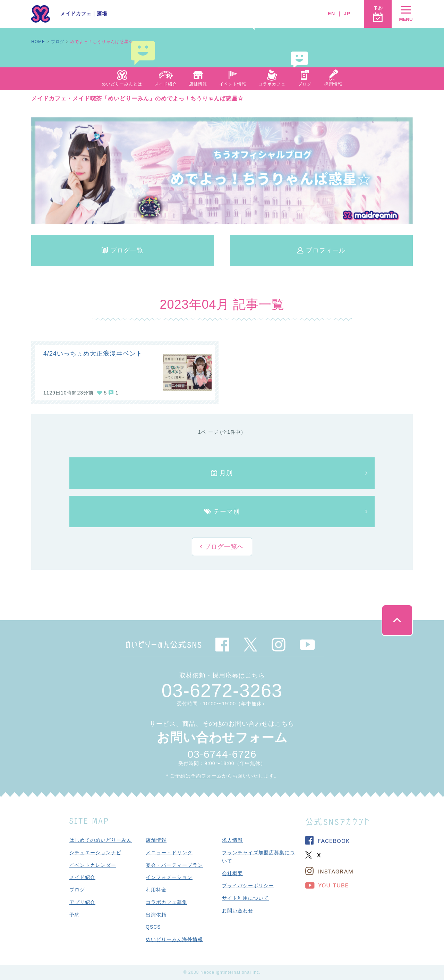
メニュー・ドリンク (169, 853)
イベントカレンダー (93, 865)
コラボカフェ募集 (166, 902)
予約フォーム (206, 776)
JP (347, 14)
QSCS (153, 927)
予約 (75, 915)
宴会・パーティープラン (174, 865)
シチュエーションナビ (95, 853)
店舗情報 (156, 840)
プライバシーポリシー (248, 886)
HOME (38, 42)
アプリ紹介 (82, 902)
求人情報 (232, 840)
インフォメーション (169, 877)
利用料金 (156, 890)
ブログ (58, 42)
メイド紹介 (82, 877)
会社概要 (232, 873)
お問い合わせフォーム (222, 737)
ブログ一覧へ (223, 547)
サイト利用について (245, 898)
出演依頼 (156, 915)
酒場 (102, 14)
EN (331, 14)
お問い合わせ (238, 911)
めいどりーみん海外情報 (174, 939)
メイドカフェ (76, 14)
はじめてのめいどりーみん (101, 840)
